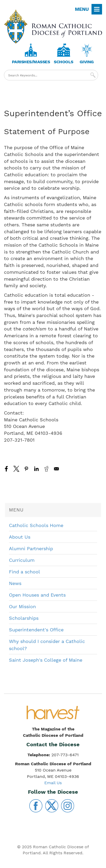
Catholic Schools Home (36, 525)
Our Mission (22, 606)
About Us (20, 537)
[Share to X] (16, 469)
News (15, 583)
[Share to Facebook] (6, 469)
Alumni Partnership (31, 548)
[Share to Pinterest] (26, 469)
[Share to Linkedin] (36, 469)
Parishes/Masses (31, 62)
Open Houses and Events (37, 595)
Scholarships (24, 618)
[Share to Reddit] (46, 469)
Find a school (25, 572)
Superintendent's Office (36, 630)
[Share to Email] (56, 469)
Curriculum (22, 560)
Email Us (53, 783)
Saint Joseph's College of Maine (46, 660)
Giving (87, 62)
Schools (64, 62)
